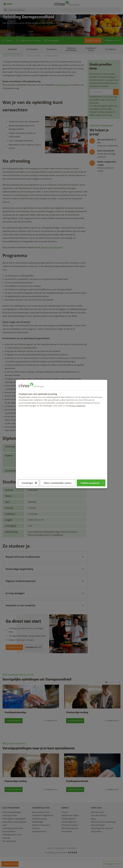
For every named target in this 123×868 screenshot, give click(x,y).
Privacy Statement (77, 406)
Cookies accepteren (92, 483)
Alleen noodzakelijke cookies (58, 483)
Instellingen (29, 483)
